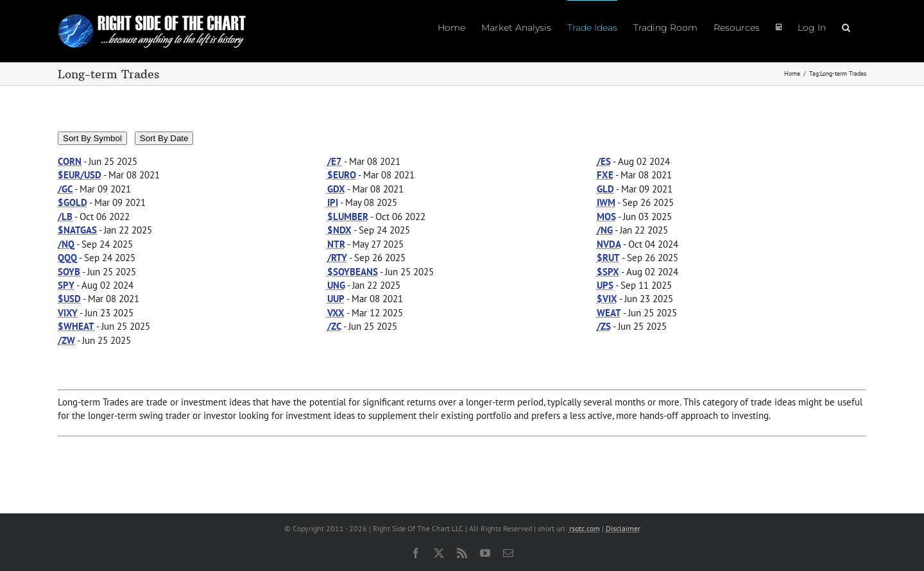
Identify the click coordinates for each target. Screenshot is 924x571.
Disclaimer (623, 528)
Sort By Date (164, 138)
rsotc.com (585, 528)
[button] (846, 27)
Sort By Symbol (92, 138)
